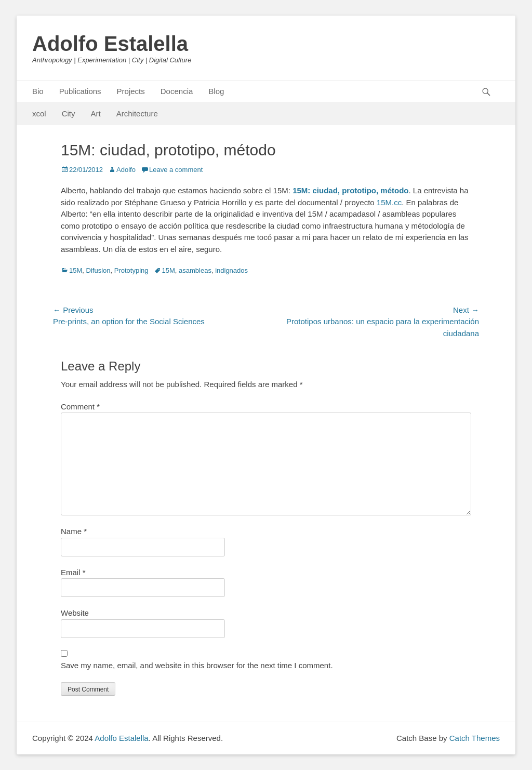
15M (76, 270)
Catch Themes (475, 738)
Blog (216, 91)
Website (75, 613)
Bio (38, 91)
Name (74, 531)
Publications (80, 91)
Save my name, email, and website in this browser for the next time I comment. (197, 665)
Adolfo (126, 170)
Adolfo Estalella (110, 44)
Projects (131, 91)
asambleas (195, 270)
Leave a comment (176, 170)
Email (73, 572)
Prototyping (131, 270)
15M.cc (389, 202)
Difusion (98, 270)
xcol (39, 114)
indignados (231, 270)
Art (96, 114)
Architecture (137, 114)
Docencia (177, 91)
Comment (80, 407)
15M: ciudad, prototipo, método (350, 190)
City (69, 114)
